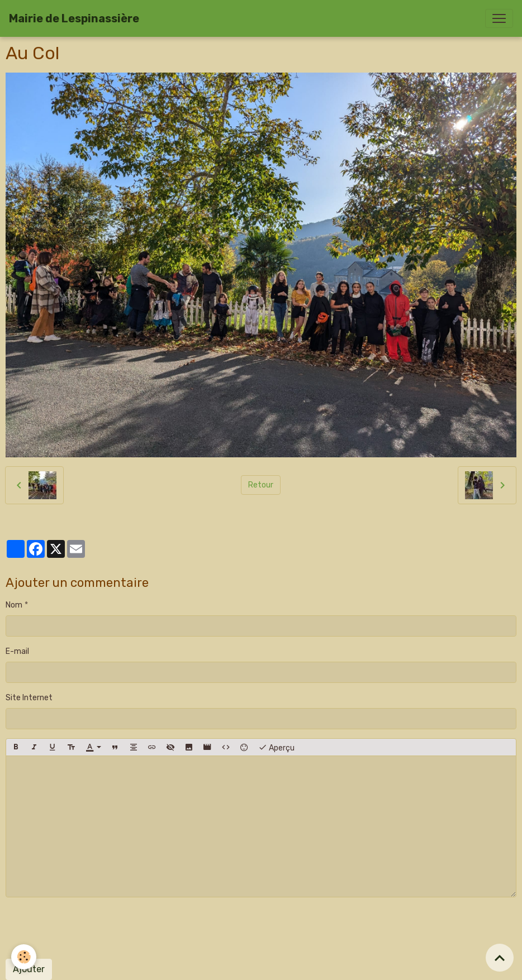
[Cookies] (24, 957)
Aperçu (276, 747)
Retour (261, 485)
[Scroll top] (500, 958)
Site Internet (29, 698)
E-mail (17, 651)
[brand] (74, 18)
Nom (14, 605)
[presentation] (91, 928)
